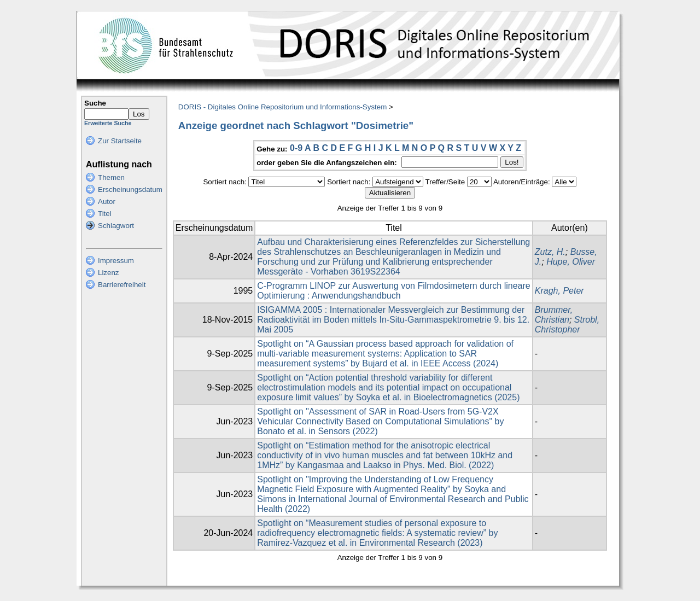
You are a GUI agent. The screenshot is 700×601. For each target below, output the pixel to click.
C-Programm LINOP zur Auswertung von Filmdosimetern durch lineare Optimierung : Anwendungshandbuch (393, 291)
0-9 (296, 148)
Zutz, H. (550, 252)
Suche (95, 103)
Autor (107, 202)
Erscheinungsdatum (130, 189)
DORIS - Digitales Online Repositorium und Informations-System (282, 107)
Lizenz (109, 273)
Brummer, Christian (554, 315)
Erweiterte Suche (108, 123)
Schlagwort (116, 226)
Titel (105, 214)
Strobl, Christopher (567, 325)
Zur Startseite (120, 141)
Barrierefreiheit (122, 285)
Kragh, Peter (559, 291)
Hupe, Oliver (571, 262)
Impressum (116, 261)
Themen (111, 177)
